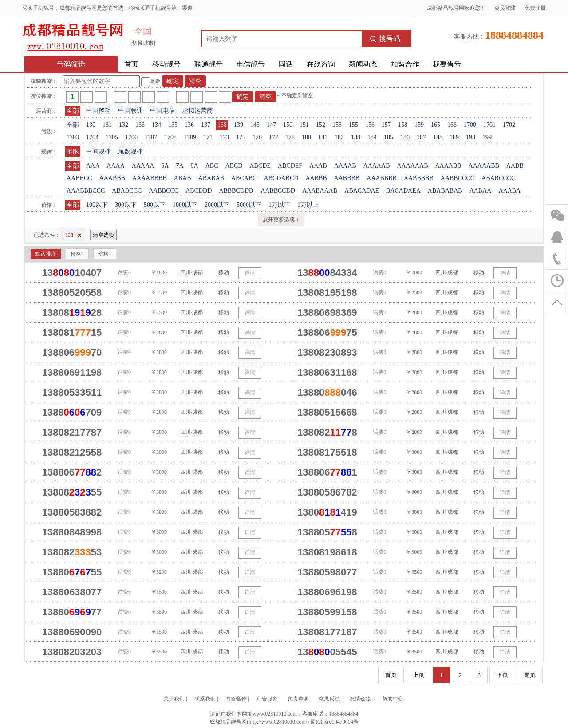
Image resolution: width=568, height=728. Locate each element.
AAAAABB (484, 166)
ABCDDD (199, 191)
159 (419, 125)
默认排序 (46, 254)
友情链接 (360, 699)
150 (288, 125)
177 (274, 137)
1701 (489, 125)
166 (452, 125)
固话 (286, 64)
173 (224, 137)
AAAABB (448, 166)
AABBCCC (164, 191)
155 (353, 125)
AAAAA (143, 166)
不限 (73, 152)
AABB (515, 166)
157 (386, 125)
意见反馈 (329, 699)
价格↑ (77, 254)
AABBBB (347, 178)
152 (321, 125)
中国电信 (162, 111)
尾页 (530, 675)
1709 (190, 137)
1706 (131, 137)
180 (306, 137)
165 (436, 125)
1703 (73, 137)
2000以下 (217, 205)
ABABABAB (445, 191)
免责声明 (298, 699)
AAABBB (112, 178)
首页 (131, 64)
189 (454, 137)
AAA (93, 166)
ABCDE (260, 166)
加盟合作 (405, 64)
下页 (502, 675)
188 (438, 137)
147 (271, 125)
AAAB (318, 166)
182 (339, 137)
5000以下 (249, 205)
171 (208, 137)
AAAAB (345, 166)
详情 (250, 273)
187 (421, 137)
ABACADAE (362, 191)
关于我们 (174, 699)
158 (403, 125)
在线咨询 (321, 64)
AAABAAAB (320, 191)
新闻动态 (363, 64)
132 (124, 125)
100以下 (97, 205)
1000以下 (185, 205)
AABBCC (79, 178)
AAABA (509, 191)
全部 (73, 111)
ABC (212, 166)
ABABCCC (127, 191)
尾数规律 (130, 152)
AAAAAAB (412, 166)
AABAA (481, 191)
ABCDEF (290, 166)
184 (372, 137)
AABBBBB (419, 178)
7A (179, 166)
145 (255, 125)
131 (107, 125)
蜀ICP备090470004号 (334, 722)
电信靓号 (251, 64)
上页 (418, 675)
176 (257, 137)
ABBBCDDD (236, 191)
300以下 (126, 205)
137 (206, 125)
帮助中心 (393, 699)
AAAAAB (377, 166)
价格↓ (105, 254)
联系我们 (205, 699)
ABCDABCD (281, 178)
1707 (151, 137)
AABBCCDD (278, 191)
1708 (170, 137)
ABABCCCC (498, 178)
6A (165, 166)
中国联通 (130, 111)
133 (140, 125)
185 (389, 137)
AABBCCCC (458, 178)
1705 (112, 137)
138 (222, 125)
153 (337, 125)
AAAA (115, 166)
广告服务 (267, 699)
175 (241, 137)
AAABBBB (382, 178)
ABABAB (211, 178)
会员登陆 (505, 8)
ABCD (234, 166)
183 (356, 137)
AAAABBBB (150, 178)
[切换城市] (143, 43)
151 (304, 125)
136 (189, 125)
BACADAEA (403, 191)
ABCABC (244, 178)
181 (323, 137)
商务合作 (236, 699)
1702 (509, 125)
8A (195, 166)
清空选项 (103, 235)
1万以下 (279, 205)
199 (487, 137)
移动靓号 (166, 64)
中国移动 (99, 111)
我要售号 (447, 64)
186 (405, 137)
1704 (92, 137)
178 (290, 137)
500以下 (155, 205)
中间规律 (99, 152)
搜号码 (385, 39)
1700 (470, 125)
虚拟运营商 (197, 111)
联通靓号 (209, 64)
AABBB (316, 178)
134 (156, 125)
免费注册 (535, 8)
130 (91, 125)
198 (471, 137)
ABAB (183, 178)
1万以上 (308, 205)
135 (173, 125)
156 (370, 125)
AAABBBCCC (86, 191)
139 (239, 125)
